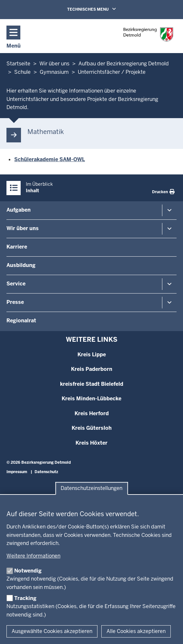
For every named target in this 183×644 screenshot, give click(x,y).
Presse (15, 302)
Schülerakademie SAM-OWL (50, 159)
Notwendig (28, 571)
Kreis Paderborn (92, 369)
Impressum (17, 472)
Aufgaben (19, 210)
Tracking (25, 598)
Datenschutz (46, 472)
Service (16, 284)
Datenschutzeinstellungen (91, 489)
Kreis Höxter (91, 443)
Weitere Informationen (33, 556)
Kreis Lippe (92, 355)
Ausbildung (21, 265)
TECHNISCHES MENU (101, 9)
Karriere (17, 247)
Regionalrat (21, 321)
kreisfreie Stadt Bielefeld (92, 384)
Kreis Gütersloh (92, 428)
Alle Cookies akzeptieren (136, 631)
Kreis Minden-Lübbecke (91, 399)
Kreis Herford (92, 413)
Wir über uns (23, 228)
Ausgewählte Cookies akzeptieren (52, 631)
